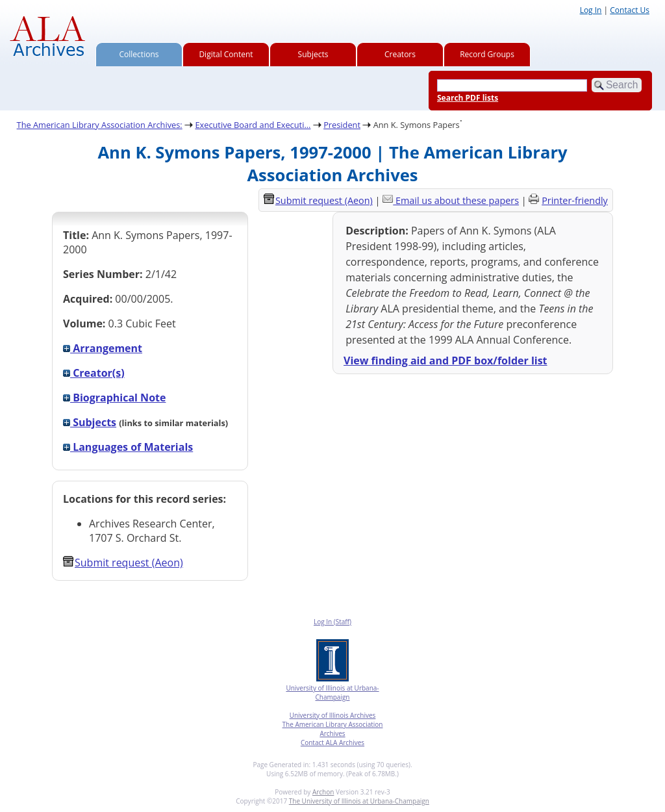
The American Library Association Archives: (100, 125)
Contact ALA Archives (332, 742)
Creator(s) (94, 373)
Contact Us (630, 10)
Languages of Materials (128, 447)
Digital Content (226, 54)
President (342, 125)
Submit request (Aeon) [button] (123, 563)
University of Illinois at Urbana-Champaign (332, 692)
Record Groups (487, 54)
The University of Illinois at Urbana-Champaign (359, 801)
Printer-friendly (575, 200)
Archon (323, 792)
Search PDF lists (468, 98)
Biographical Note (114, 398)
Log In (591, 10)
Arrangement (103, 348)
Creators (400, 54)
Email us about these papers (457, 200)
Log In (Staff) (332, 622)
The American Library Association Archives (333, 729)
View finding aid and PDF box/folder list (445, 361)
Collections (139, 54)
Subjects (313, 54)
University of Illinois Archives (333, 715)
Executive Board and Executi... (253, 125)
